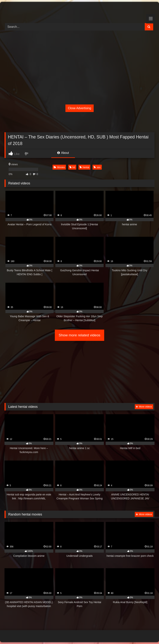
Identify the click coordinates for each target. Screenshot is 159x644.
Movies (59, 167)
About (63, 153)
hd (72, 167)
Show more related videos (80, 335)
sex (97, 167)
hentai (84, 167)
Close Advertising (80, 108)
